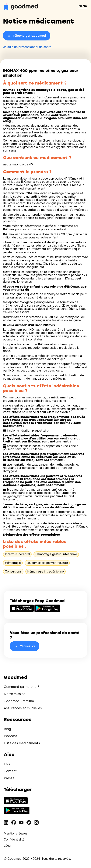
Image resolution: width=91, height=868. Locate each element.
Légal (7, 845)
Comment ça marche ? (21, 687)
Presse (9, 778)
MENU (83, 6)
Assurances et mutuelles (23, 708)
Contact (10, 771)
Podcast (10, 736)
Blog (7, 729)
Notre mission (15, 694)
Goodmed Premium (19, 701)
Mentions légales (16, 833)
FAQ (7, 764)
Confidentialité (14, 839)
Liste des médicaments (22, 743)
